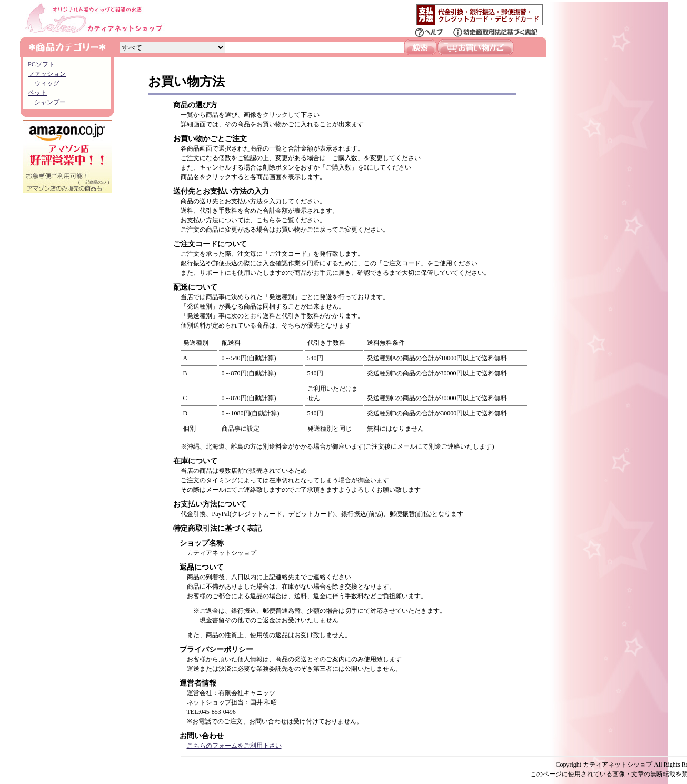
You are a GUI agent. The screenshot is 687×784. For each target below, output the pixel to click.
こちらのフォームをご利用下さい (234, 746)
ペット (37, 93)
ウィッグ (47, 83)
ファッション (47, 74)
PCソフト (41, 64)
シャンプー (50, 102)
